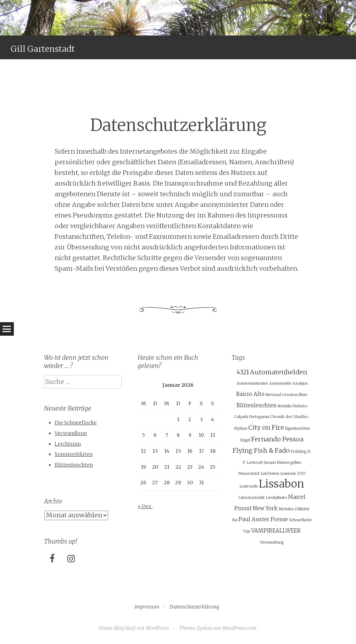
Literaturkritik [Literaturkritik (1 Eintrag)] (252, 498)
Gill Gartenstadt (43, 49)
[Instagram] (71, 559)
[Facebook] (52, 559)
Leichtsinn (68, 444)
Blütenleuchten (74, 465)
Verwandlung (71, 433)
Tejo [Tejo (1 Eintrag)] (247, 531)
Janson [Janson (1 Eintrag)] (270, 463)
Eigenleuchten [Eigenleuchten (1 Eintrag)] (297, 428)
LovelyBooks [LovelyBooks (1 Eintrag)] (276, 498)
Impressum (147, 607)
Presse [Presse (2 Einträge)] (279, 519)
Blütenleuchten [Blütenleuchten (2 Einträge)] (257, 405)
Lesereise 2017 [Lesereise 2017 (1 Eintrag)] (293, 474)
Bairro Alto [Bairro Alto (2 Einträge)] (250, 394)
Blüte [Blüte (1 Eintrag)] (303, 395)
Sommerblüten (74, 454)
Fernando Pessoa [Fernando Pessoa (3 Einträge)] (277, 439)
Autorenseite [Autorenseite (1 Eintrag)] (280, 383)
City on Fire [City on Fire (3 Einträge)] (266, 427)
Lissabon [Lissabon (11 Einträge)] (282, 484)
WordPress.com (239, 628)
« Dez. (145, 506)
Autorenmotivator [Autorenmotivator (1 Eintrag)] (252, 383)
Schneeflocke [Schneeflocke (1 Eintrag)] (300, 520)
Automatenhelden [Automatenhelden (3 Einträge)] (279, 372)
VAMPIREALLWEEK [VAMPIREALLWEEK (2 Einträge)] (276, 531)
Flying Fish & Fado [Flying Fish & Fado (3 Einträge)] (261, 450)
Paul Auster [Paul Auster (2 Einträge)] (254, 519)
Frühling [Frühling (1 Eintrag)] (299, 452)
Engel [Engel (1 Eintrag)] (245, 440)
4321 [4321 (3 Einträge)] (243, 372)
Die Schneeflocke (76, 423)
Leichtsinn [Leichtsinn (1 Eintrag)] (270, 474)
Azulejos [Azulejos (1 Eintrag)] (300, 383)
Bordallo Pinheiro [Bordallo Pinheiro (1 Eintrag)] (292, 406)
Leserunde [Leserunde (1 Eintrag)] (249, 486)
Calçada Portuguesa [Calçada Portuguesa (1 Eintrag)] (252, 417)
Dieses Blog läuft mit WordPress (134, 628)
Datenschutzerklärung (194, 607)
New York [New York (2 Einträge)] (265, 508)
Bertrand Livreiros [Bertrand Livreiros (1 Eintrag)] (282, 395)
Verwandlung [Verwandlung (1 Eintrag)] (272, 542)
